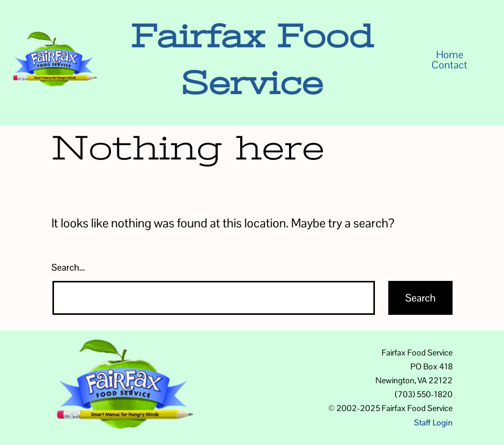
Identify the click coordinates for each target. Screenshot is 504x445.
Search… (68, 267)
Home (450, 55)
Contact (449, 65)
